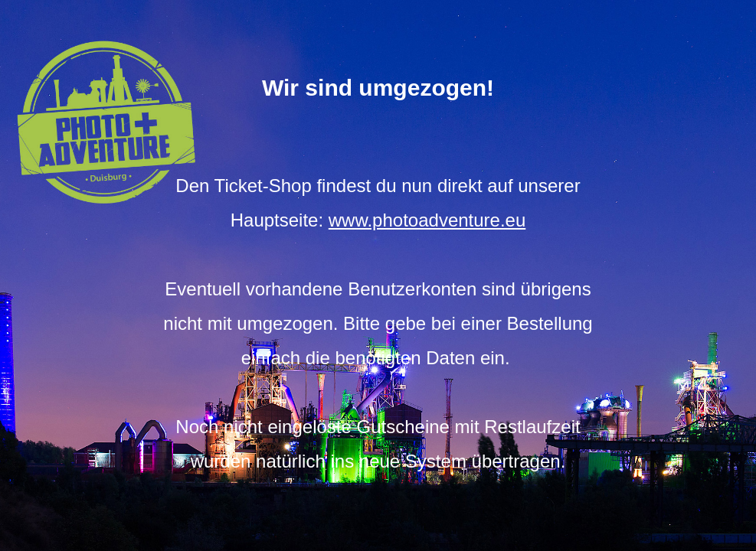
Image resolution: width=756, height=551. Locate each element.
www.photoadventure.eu (427, 220)
